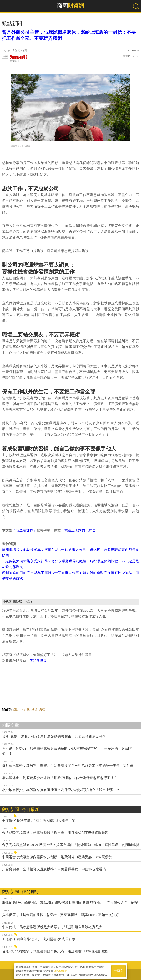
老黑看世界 (38, 661)
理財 (16, 710)
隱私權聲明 (60, 971)
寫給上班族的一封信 (80, 530)
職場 (34, 710)
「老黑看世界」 (24, 530)
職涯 (42, 710)
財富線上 (19, 59)
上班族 (25, 710)
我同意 (118, 971)
